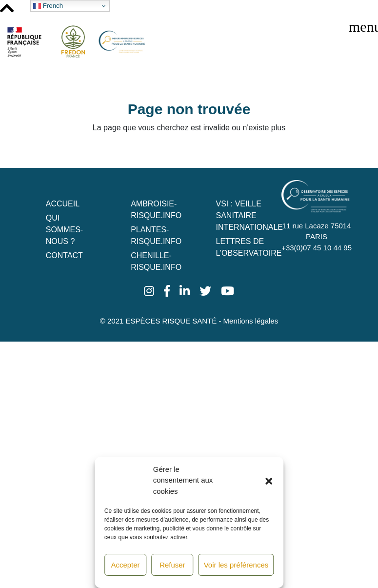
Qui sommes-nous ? (64, 230)
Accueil (63, 204)
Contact (64, 255)
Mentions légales (251, 321)
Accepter (125, 565)
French (48, 6)
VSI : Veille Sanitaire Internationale (250, 215)
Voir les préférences (236, 565)
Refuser (172, 565)
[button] (269, 480)
